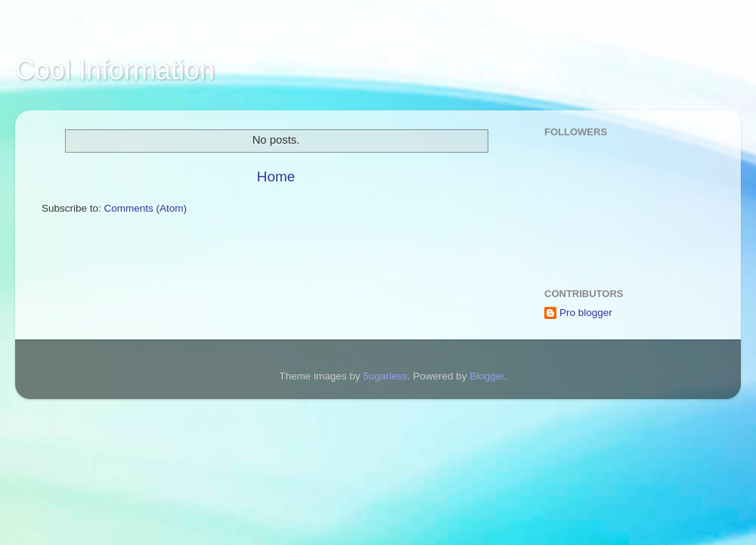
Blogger (487, 376)
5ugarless (385, 376)
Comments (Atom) (146, 208)
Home (276, 177)
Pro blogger (586, 313)
